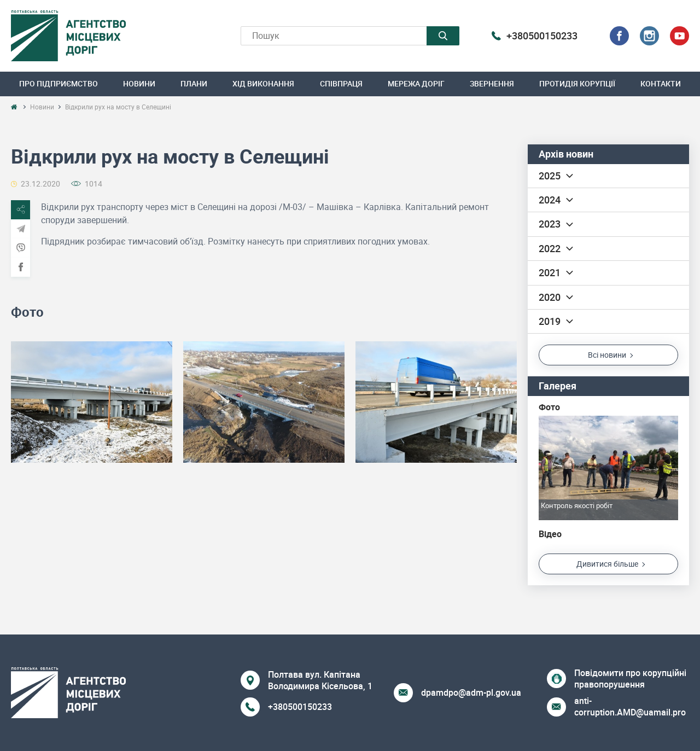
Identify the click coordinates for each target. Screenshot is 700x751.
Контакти (661, 83)
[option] (92, 402)
